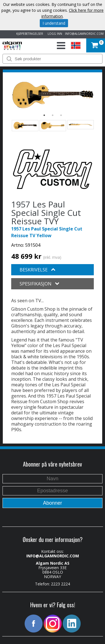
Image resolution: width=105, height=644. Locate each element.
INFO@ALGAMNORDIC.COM (84, 34)
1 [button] (44, 115)
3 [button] (61, 115)
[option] (53, 95)
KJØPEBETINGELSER (29, 34)
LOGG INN (54, 34)
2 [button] (53, 115)
